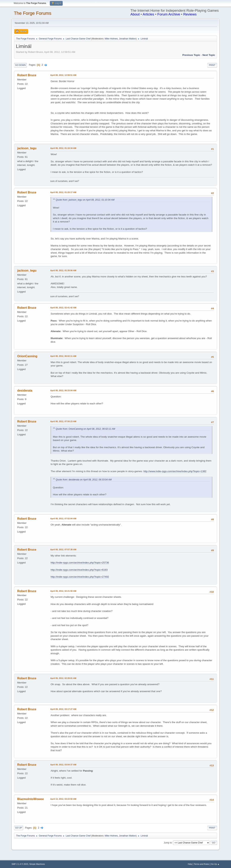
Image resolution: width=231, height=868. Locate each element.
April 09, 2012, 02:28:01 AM (63, 678)
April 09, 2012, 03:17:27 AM (63, 709)
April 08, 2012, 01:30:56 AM (63, 270)
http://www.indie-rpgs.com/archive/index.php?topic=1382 (175, 471)
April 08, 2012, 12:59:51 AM (63, 75)
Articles (148, 14)
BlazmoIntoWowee (30, 799)
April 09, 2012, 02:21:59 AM (63, 591)
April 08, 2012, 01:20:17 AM (63, 192)
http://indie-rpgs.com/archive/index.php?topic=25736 (80, 563)
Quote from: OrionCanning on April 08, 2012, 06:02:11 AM (85, 429)
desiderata (25, 391)
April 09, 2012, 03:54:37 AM (63, 765)
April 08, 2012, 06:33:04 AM (63, 390)
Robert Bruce (27, 75)
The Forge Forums (33, 13)
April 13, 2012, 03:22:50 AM (63, 799)
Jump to (168, 843)
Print (212, 65)
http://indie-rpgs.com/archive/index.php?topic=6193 (79, 570)
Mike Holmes (111, 39)
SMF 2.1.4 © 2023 (20, 864)
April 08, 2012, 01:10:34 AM (63, 148)
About (135, 14)
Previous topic (191, 55)
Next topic (209, 55)
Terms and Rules (201, 864)
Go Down (20, 65)
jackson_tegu (27, 148)
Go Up (18, 828)
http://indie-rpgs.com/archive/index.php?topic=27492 (80, 577)
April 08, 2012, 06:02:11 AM (63, 356)
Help (190, 864)
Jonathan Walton (128, 39)
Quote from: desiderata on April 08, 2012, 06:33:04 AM (84, 480)
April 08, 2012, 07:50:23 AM (63, 421)
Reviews (190, 14)
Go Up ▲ (215, 864)
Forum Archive (169, 14)
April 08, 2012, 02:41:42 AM (63, 308)
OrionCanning (27, 356)
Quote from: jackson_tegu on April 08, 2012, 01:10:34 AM (85, 200)
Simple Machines (37, 864)
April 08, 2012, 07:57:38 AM (63, 549)
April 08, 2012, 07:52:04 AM (63, 519)
